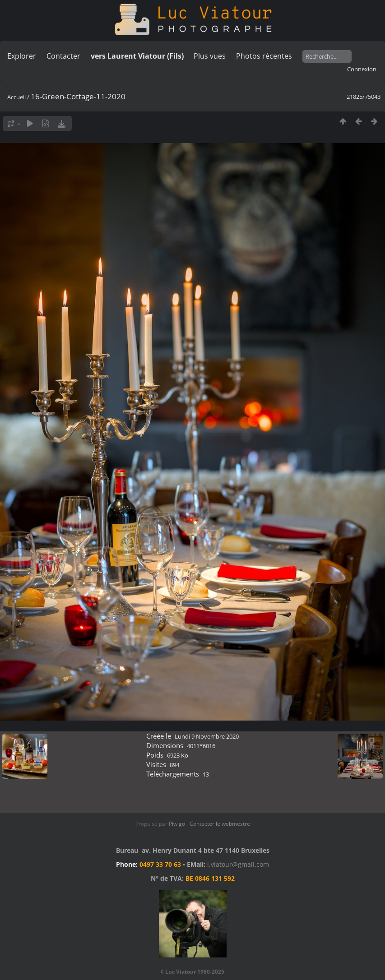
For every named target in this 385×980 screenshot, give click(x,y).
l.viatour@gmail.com (238, 864)
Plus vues (210, 56)
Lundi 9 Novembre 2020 (207, 736)
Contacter (63, 56)
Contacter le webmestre (220, 824)
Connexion (362, 69)
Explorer (22, 56)
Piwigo (177, 824)
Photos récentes (264, 56)
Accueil (16, 97)
